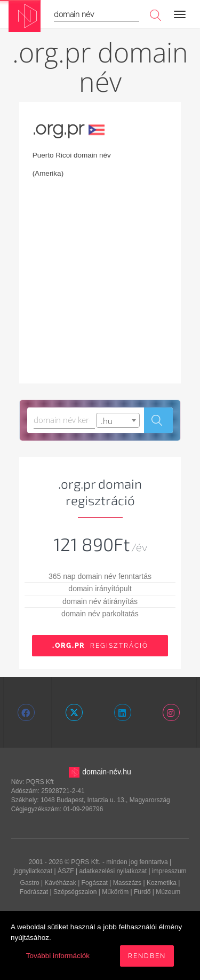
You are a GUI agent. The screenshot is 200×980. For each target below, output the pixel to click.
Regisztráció (100, 646)
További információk (58, 956)
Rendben (147, 956)
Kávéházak (60, 883)
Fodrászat (34, 892)
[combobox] (118, 420)
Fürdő (142, 892)
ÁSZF (66, 871)
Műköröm (115, 892)
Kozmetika (162, 883)
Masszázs (127, 883)
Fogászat (95, 883)
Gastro (30, 883)
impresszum (169, 871)
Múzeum (168, 892)
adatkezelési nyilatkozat (113, 871)
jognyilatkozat (33, 871)
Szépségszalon (75, 892)
